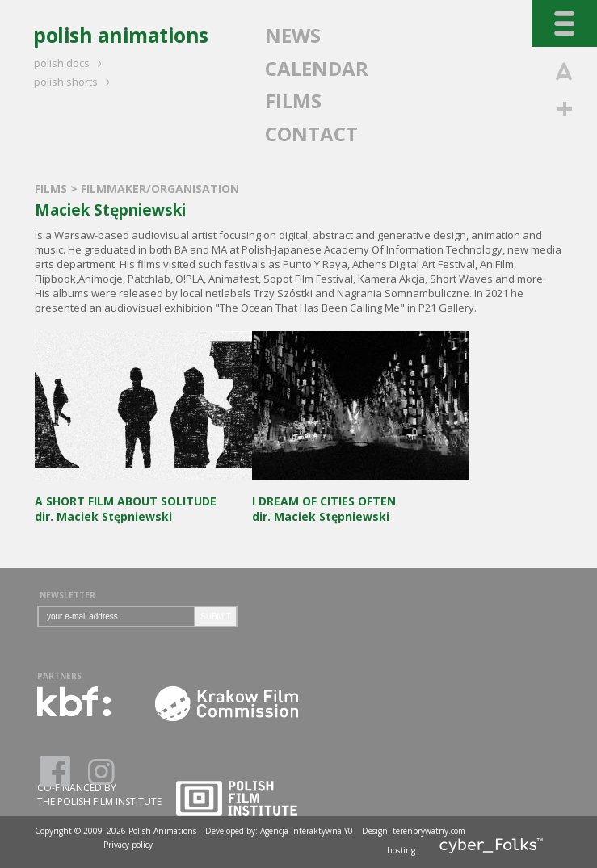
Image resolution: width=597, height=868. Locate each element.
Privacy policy (128, 845)
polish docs (70, 63)
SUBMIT (216, 616)
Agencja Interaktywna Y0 (307, 831)
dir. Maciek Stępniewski (143, 501)
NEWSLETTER (67, 595)
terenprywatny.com (429, 831)
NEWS (293, 35)
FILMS (293, 101)
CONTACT (311, 134)
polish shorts (74, 82)
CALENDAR (317, 68)
